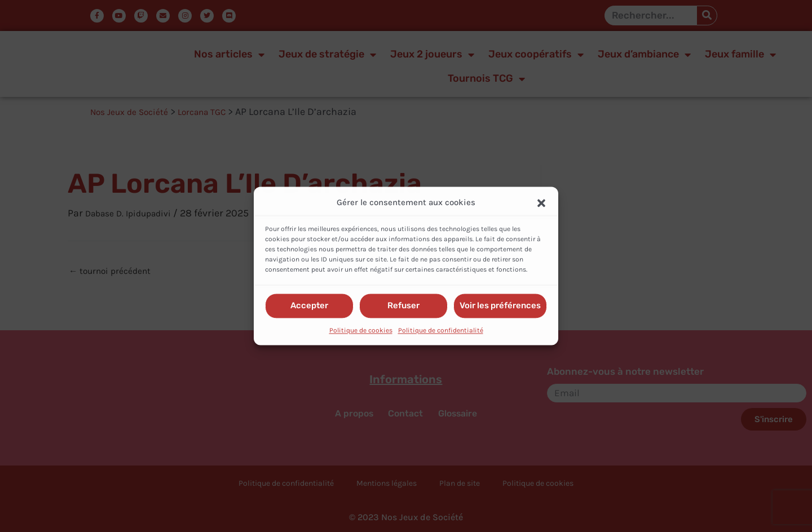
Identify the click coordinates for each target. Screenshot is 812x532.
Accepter (309, 306)
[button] (541, 203)
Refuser (403, 306)
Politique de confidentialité (441, 330)
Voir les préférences (500, 306)
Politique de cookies (361, 330)
